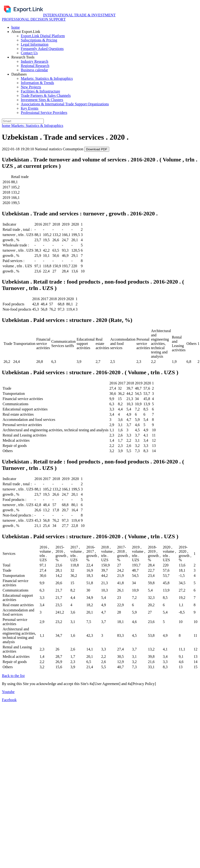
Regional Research (35, 66)
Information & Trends (37, 83)
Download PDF (97, 149)
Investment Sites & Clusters (42, 100)
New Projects (31, 87)
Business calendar (34, 70)
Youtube (8, 692)
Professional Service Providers (44, 113)
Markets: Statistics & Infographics (47, 78)
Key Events (30, 108)
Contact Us (29, 53)
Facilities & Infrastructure (40, 91)
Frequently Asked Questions (42, 49)
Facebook (9, 700)
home (16, 27)
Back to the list (13, 676)
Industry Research (35, 61)
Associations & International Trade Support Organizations (65, 104)
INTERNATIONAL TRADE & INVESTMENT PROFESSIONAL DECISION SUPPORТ (59, 17)
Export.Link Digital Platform (43, 36)
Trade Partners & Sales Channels (46, 96)
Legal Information (35, 44)
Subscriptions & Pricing (39, 40)
